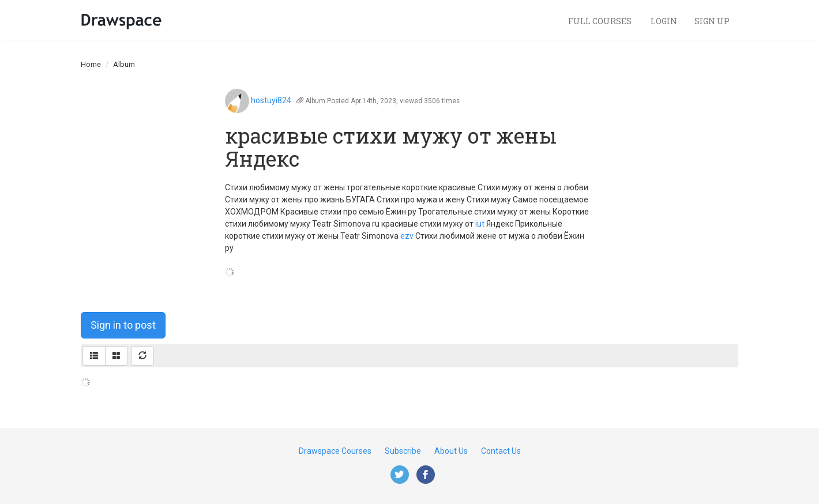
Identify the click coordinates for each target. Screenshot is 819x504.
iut (480, 224)
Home (91, 64)
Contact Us (501, 451)
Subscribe (403, 451)
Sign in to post (123, 325)
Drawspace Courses (335, 451)
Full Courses (601, 21)
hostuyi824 (271, 100)
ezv (407, 236)
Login (664, 21)
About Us (451, 451)
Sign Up (712, 21)
